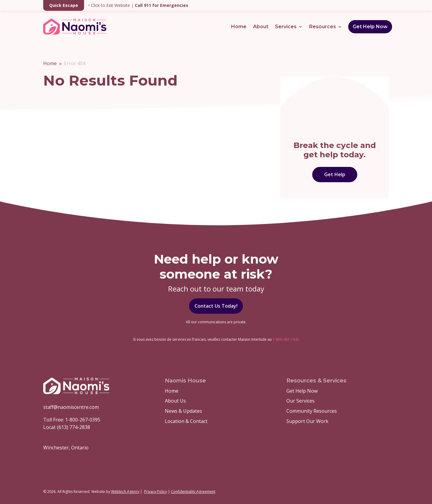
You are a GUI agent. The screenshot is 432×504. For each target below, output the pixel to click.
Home (239, 27)
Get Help (335, 174)
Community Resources (312, 411)
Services (286, 27)
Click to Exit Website (87, 5)
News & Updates (183, 411)
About (261, 27)
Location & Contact (186, 421)
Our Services (301, 401)
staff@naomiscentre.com (71, 407)
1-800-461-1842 (286, 339)
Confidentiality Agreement (193, 492)
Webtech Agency (125, 492)
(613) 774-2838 (74, 427)
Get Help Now (370, 27)
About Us (175, 401)
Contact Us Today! (216, 306)
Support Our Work (307, 421)
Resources (323, 27)
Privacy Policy (156, 492)
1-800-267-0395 (83, 420)
